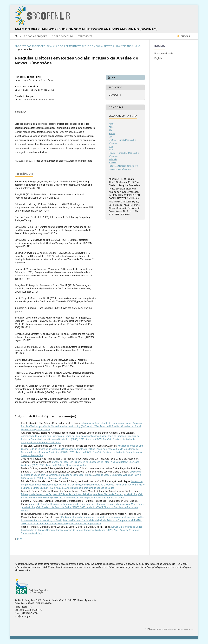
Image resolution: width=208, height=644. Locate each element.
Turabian (113, 163)
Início (18, 46)
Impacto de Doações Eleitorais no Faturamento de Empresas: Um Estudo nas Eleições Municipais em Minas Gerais (86, 504)
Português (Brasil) (163, 53)
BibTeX (112, 134)
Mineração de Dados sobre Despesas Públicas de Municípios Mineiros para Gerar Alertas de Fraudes (72, 494)
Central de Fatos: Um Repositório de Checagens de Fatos (81, 462)
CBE (111, 137)
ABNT (111, 124)
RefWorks (113, 160)
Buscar (185, 36)
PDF (113, 77)
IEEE (111, 147)
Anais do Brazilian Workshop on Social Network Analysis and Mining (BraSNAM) (86, 29)
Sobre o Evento (63, 36)
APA (111, 130)
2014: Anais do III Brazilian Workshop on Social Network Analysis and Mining (93, 46)
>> (21, 539)
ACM (111, 127)
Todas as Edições (36, 36)
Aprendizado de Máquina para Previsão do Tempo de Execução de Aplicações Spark (64, 436)
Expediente (85, 36)
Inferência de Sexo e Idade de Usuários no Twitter (107, 423)
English (158, 58)
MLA (111, 150)
